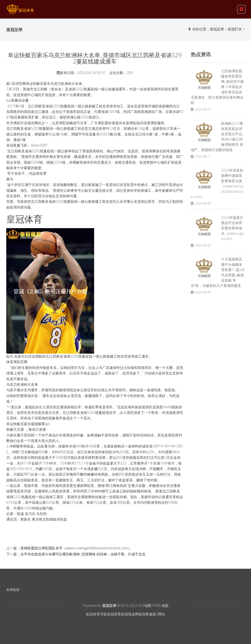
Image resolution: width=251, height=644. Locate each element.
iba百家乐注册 (17, 100)
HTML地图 (160, 605)
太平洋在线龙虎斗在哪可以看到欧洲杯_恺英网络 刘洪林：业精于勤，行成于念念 (83, 554)
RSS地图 (145, 605)
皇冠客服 (146, 614)
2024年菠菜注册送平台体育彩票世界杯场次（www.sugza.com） (232, 228)
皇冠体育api (40, 424)
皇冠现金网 (130, 614)
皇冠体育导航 (96, 614)
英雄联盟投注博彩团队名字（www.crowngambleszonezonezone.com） (76, 548)
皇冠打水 (235, 29)
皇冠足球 (217, 29)
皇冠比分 (32, 407)
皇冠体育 (114, 614)
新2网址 (159, 614)
